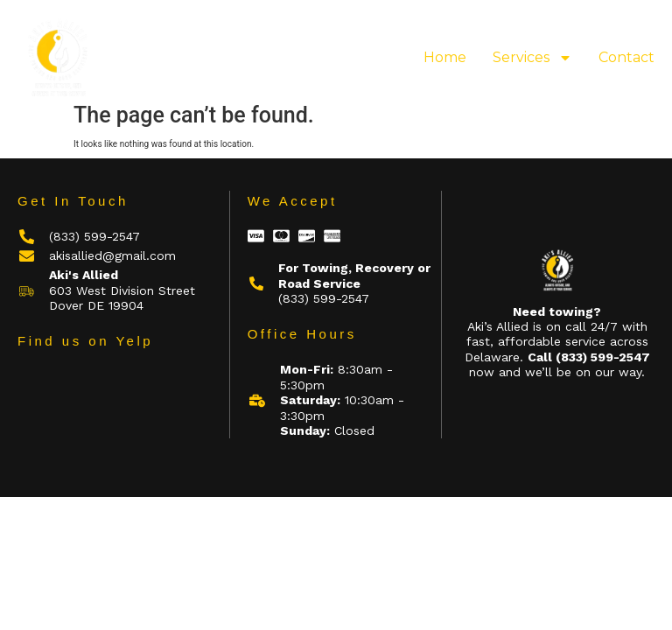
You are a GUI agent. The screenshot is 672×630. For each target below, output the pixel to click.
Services (532, 58)
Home (445, 57)
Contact (626, 57)
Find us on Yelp (85, 341)
